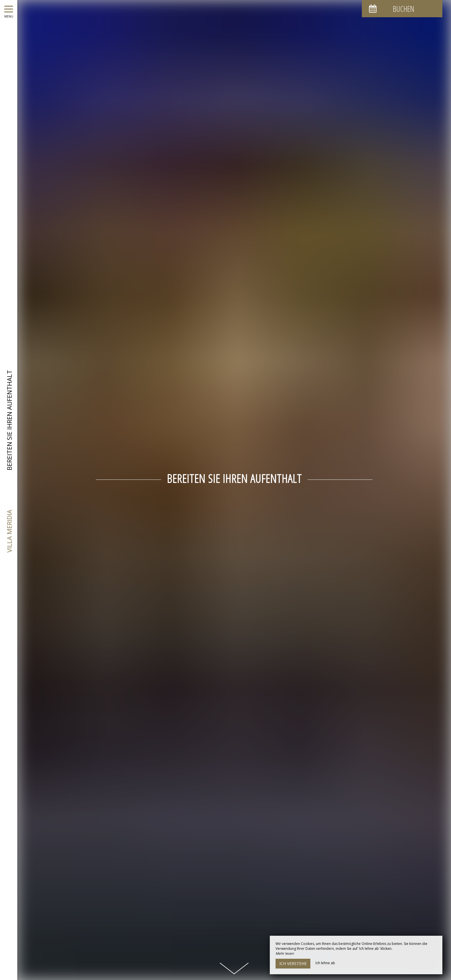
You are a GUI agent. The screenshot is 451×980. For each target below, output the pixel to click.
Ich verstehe (293, 963)
